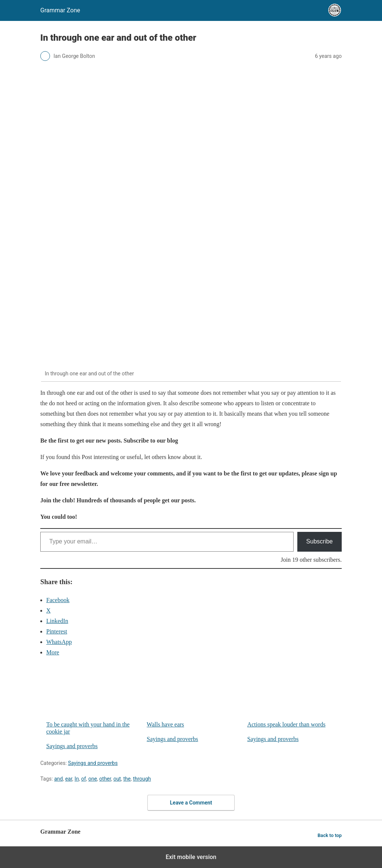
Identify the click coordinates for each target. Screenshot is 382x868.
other (105, 779)
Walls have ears (194, 696)
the (127, 779)
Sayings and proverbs (72, 746)
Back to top (330, 835)
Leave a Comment (191, 803)
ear (69, 779)
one (93, 779)
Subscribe (320, 541)
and (58, 779)
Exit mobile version (191, 857)
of (84, 779)
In (77, 779)
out (117, 779)
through (142, 779)
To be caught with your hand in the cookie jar (93, 699)
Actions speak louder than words (295, 696)
